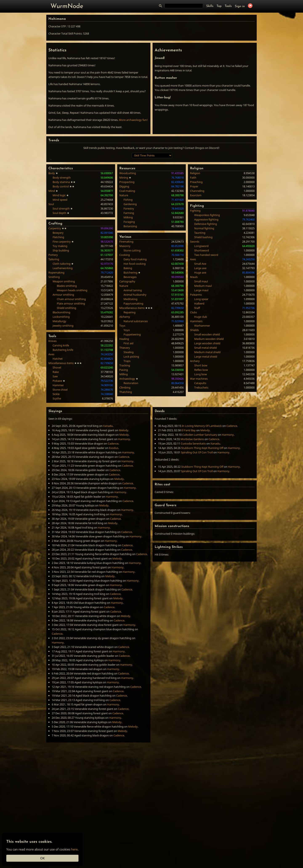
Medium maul (203, 347)
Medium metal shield (207, 413)
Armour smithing (63, 356)
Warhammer (202, 387)
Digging (124, 248)
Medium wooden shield (209, 400)
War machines (199, 440)
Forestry (129, 270)
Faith (193, 239)
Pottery (53, 316)
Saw (55, 438)
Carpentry (55, 290)
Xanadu (108, 487)
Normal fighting (204, 290)
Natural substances (136, 382)
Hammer (58, 446)
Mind (52, 252)
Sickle (56, 455)
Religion (195, 234)
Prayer (194, 248)
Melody (124, 491)
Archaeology (127, 440)
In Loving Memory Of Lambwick (202, 487)
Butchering (130, 334)
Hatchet (58, 420)
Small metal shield (205, 409)
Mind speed (60, 261)
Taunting (200, 294)
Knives (52, 402)
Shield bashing (203, 298)
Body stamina (61, 243)
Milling (124, 435)
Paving (124, 431)
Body (52, 234)
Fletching (58, 298)
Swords (195, 303)
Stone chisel (60, 451)
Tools (228, 6)
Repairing (130, 374)
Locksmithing (61, 378)
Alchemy (125, 378)
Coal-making (127, 252)
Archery (195, 422)
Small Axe (200, 325)
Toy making (60, 307)
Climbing (125, 449)
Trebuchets (201, 449)
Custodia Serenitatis (193, 505)
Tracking (125, 427)
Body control (61, 248)
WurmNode (67, 6)
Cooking (125, 316)
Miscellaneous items (61, 424)
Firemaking (126, 303)
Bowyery (58, 294)
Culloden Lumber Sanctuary (200, 496)
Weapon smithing (64, 343)
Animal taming (133, 351)
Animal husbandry (135, 356)
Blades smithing (67, 347)
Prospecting (127, 243)
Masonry (125, 307)
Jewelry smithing (63, 387)
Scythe (57, 460)
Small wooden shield (207, 396)
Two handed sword (206, 316)
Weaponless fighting (207, 276)
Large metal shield (206, 418)
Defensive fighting (206, 285)
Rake (56, 433)
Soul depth (59, 274)
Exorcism (196, 256)
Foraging (129, 283)
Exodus (114, 509)
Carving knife (61, 407)
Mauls (194, 338)
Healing (124, 400)
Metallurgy (59, 382)
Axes (51, 415)
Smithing (54, 338)
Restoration (131, 444)
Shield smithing (66, 369)
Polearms (196, 356)
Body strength (62, 239)
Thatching (126, 453)
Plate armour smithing (71, 365)
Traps (127, 422)
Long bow (201, 435)
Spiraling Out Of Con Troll (197, 514)
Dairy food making (135, 320)
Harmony (124, 500)
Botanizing (130, 287)
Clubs (193, 374)
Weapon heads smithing (72, 351)
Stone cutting (132, 312)
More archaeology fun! (133, 120)
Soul (51, 265)
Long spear (201, 360)
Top (219, 6)
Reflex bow (201, 431)
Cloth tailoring (62, 325)
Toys (122, 387)
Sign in (240, 6)
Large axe (200, 329)
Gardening (130, 265)
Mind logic (59, 256)
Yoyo (127, 391)
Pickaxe (57, 442)
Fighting (195, 272)
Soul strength (61, 270)
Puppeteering (132, 396)
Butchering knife (63, 411)
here (74, 849)
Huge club (201, 378)
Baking (128, 329)
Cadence (113, 505)
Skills (210, 6)
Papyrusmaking (133, 365)
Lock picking (131, 418)
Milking (128, 279)
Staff (197, 369)
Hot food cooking (135, 325)
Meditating (130, 360)
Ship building (61, 312)
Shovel (57, 429)
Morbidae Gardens (192, 500)
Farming (129, 274)
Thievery (125, 409)
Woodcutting (128, 234)
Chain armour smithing (71, 360)
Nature (124, 256)
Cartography (127, 343)
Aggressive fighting (206, 281)
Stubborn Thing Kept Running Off (202, 509)
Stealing (129, 413)
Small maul (201, 343)
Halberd (199, 365)
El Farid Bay (189, 491)
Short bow (201, 427)
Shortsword (202, 312)
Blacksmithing (61, 374)
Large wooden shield (207, 405)
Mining (124, 239)
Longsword (201, 307)
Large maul (201, 351)
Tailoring (54, 320)
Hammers (196, 382)
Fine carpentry (62, 303)
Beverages (130, 338)
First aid (128, 405)
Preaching (196, 243)
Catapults (200, 444)
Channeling (197, 252)
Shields (194, 391)
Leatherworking (63, 329)
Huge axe (200, 334)
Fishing (128, 261)
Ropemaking (56, 334)
